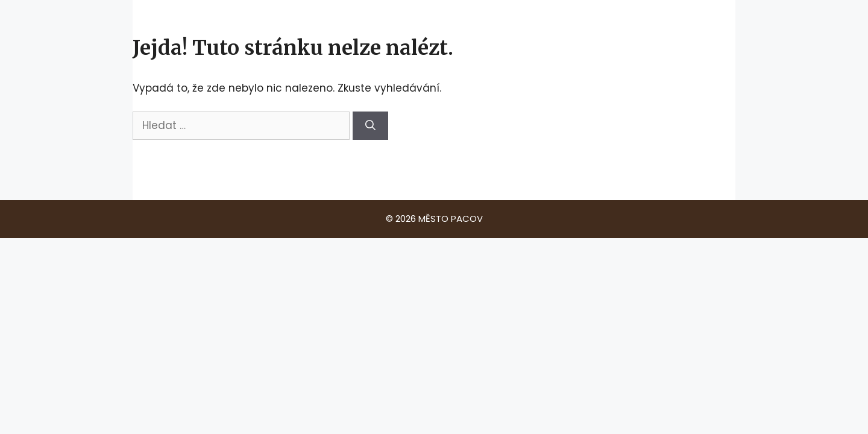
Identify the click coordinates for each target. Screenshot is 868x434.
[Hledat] (370, 126)
